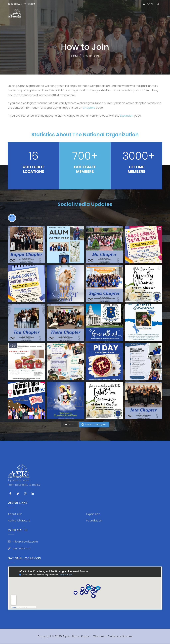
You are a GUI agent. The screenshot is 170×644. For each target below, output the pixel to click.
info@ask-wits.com (23, 4)
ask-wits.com (21, 548)
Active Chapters (19, 521)
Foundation (94, 521)
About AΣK (15, 514)
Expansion (127, 116)
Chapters (89, 108)
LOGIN (149, 4)
